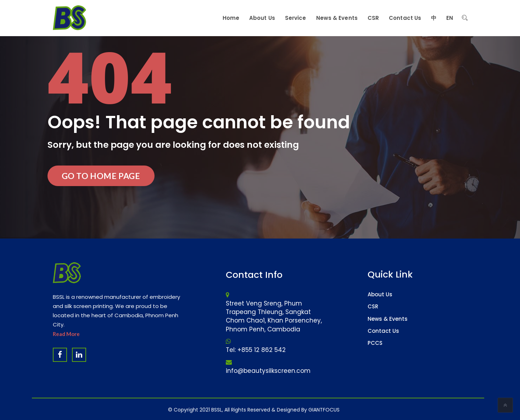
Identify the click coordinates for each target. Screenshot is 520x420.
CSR (373, 306)
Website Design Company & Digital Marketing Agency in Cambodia (235, 406)
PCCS (375, 343)
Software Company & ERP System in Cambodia (280, 406)
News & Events (388, 319)
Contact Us (383, 331)
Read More (66, 334)
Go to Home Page (101, 176)
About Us (380, 294)
